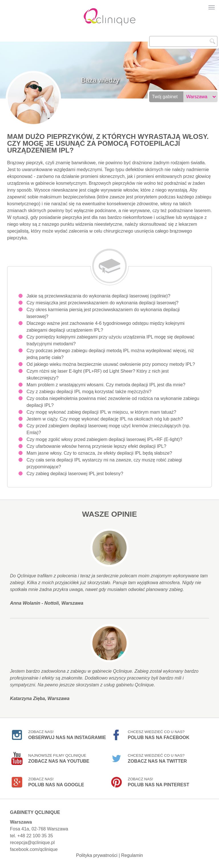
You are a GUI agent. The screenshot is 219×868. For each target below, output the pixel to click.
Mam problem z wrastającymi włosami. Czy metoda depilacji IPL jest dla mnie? (106, 385)
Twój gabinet (165, 97)
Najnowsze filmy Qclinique (59, 758)
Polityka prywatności (97, 855)
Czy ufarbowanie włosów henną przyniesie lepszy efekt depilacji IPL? (96, 446)
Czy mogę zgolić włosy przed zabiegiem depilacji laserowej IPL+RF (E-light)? (104, 439)
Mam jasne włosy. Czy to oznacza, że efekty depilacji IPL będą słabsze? (99, 453)
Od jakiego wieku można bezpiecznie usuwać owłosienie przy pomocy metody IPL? (111, 364)
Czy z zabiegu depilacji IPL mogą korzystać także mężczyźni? (89, 392)
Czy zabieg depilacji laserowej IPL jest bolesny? (75, 474)
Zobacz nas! (67, 735)
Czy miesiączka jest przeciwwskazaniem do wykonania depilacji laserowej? (103, 303)
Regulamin (132, 855)
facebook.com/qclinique (34, 849)
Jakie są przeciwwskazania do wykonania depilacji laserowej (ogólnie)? (98, 296)
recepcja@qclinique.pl (32, 843)
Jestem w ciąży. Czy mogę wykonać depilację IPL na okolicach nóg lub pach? (105, 419)
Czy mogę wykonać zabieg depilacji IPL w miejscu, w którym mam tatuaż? (101, 412)
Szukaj (212, 41)
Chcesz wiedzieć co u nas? (159, 735)
